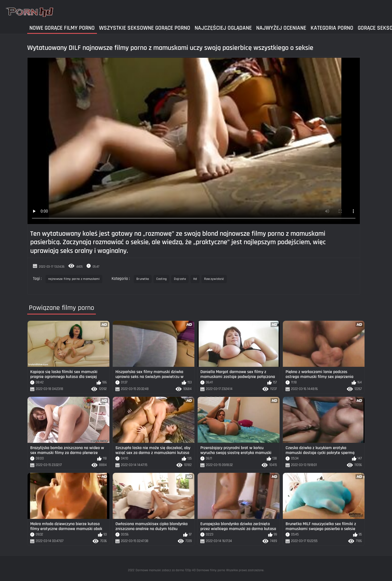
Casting (161, 279)
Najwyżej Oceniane (281, 28)
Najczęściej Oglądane (223, 28)
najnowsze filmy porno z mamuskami (74, 279)
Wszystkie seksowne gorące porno (145, 28)
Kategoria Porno (332, 28)
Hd (195, 279)
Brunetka (143, 279)
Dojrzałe (180, 279)
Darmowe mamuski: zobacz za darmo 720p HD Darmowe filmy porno (180, 570)
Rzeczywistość (214, 279)
